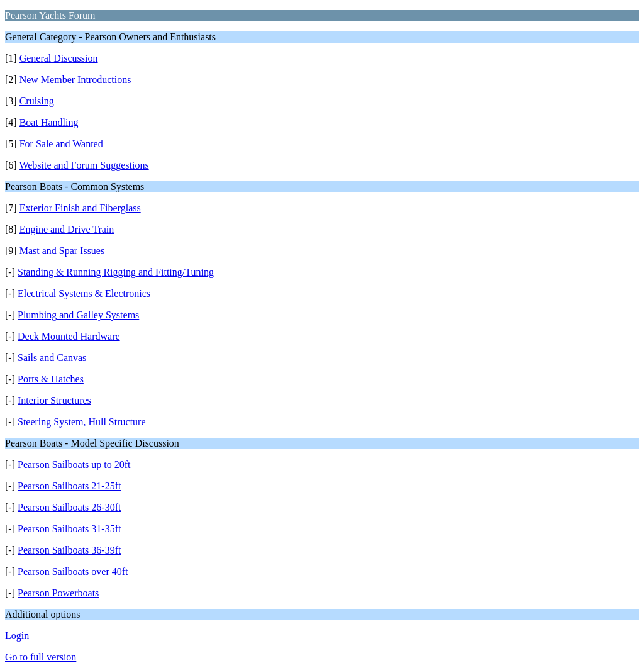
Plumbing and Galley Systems (78, 315)
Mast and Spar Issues (62, 251)
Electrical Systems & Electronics (84, 293)
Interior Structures (54, 400)
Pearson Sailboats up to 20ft (74, 465)
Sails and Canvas (52, 358)
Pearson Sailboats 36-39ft (69, 550)
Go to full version (41, 657)
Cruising (37, 101)
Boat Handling (49, 122)
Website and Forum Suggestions (84, 165)
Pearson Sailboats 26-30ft (69, 507)
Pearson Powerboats (58, 593)
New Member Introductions (75, 80)
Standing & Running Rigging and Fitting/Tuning (116, 272)
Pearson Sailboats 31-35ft (69, 529)
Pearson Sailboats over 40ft (73, 571)
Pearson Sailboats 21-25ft (69, 486)
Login (17, 636)
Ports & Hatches (51, 379)
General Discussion (59, 58)
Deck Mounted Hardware (69, 336)
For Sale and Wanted (61, 144)
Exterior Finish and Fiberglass (80, 208)
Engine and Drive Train (67, 229)
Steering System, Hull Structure (82, 422)
